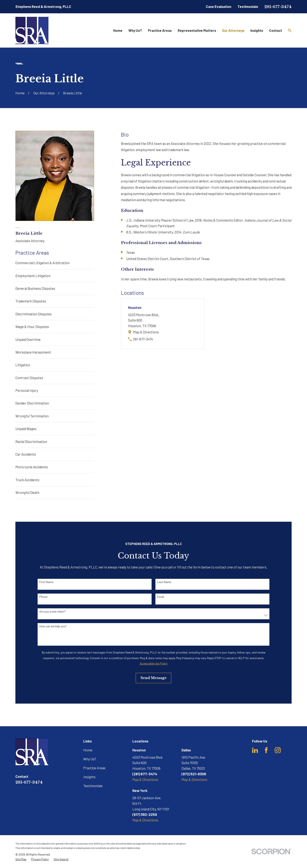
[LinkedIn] (255, 750)
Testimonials (248, 6)
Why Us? (90, 759)
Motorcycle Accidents (32, 467)
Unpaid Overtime (28, 339)
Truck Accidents (27, 480)
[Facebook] (266, 750)
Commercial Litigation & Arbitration (42, 263)
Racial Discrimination (31, 441)
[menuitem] (21, 859)
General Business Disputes (35, 288)
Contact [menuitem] (276, 30)
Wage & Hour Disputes (32, 327)
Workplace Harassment (33, 352)
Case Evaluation (219, 6)
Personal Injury (27, 390)
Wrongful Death (27, 492)
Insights (89, 777)
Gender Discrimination (32, 403)
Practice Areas (94, 768)
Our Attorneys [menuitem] (233, 30)
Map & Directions (146, 332)
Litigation (23, 365)
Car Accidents (26, 454)
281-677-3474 (278, 7)
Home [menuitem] (118, 30)
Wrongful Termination (32, 416)
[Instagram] (278, 750)
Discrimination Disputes (34, 314)
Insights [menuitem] (257, 30)
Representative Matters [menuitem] (197, 30)
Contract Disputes (29, 378)
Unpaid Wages (26, 429)
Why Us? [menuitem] (135, 30)
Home (88, 750)
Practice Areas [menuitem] (160, 30)
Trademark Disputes (31, 301)
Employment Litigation (33, 276)
